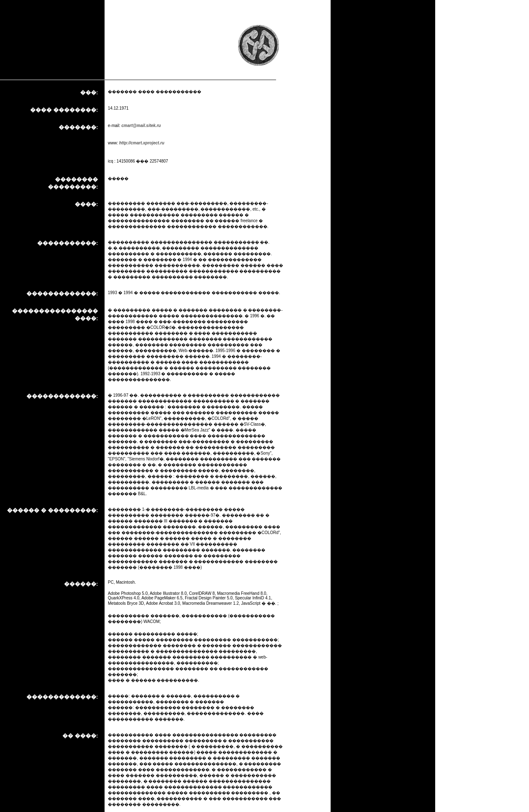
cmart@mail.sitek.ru (141, 126)
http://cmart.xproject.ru (142, 143)
